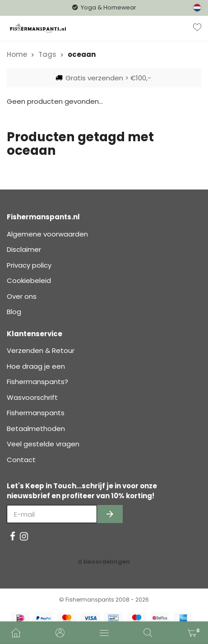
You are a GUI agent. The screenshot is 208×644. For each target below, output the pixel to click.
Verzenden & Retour (41, 350)
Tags (47, 54)
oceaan (82, 54)
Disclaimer (24, 249)
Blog (14, 312)
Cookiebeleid (29, 280)
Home (17, 54)
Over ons (22, 296)
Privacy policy (29, 265)
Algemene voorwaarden (47, 234)
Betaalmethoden (36, 429)
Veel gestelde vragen (43, 444)
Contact (21, 460)
